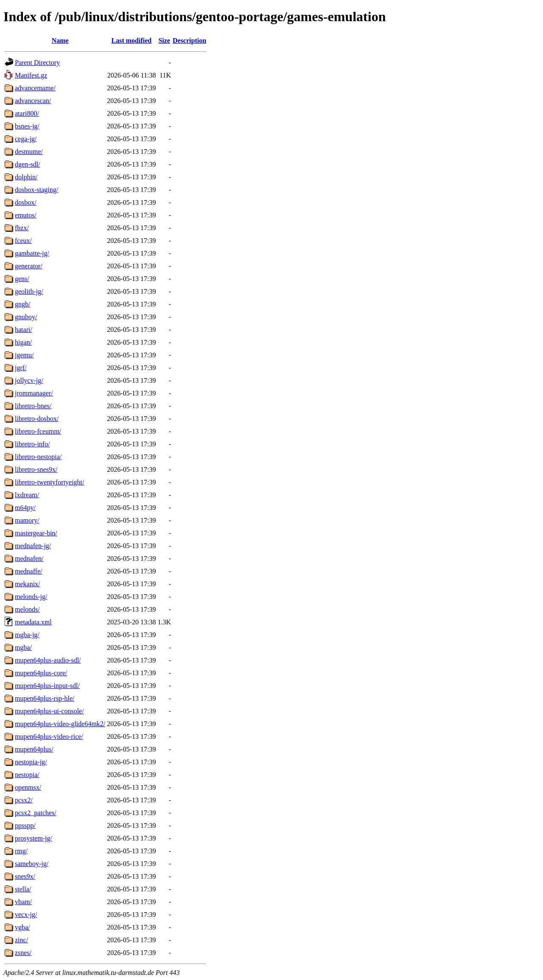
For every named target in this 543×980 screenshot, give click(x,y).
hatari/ (24, 330)
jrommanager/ (34, 393)
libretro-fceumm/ (38, 431)
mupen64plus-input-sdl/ (47, 686)
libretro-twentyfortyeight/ (50, 482)
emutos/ (26, 215)
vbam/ (23, 902)
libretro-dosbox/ (37, 419)
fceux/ (23, 241)
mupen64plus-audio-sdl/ (48, 660)
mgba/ (23, 647)
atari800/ (27, 113)
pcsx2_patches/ (36, 813)
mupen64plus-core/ (41, 673)
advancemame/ (35, 88)
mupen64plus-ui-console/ (49, 711)
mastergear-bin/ (36, 533)
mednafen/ (29, 558)
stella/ (23, 889)
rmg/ (21, 851)
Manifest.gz (31, 75)
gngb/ (22, 304)
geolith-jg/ (29, 291)
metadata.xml (33, 622)
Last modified (132, 40)
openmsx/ (28, 787)
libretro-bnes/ (33, 406)
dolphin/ (26, 177)
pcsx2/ (24, 800)
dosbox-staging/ (36, 190)
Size (164, 40)
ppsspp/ (25, 825)
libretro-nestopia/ (38, 457)
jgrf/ (21, 368)
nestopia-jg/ (31, 762)
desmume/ (29, 152)
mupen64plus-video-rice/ (49, 736)
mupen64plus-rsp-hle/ (45, 698)
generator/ (29, 266)
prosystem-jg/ (34, 838)
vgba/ (22, 927)
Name (60, 40)
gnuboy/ (26, 317)
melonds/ (27, 609)
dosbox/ (26, 202)
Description (189, 40)
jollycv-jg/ (29, 380)
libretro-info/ (32, 444)
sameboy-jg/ (32, 864)
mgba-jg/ (27, 635)
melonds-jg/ (31, 597)
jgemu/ (24, 355)
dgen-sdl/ (28, 164)
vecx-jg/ (26, 915)
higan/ (23, 342)
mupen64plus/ (34, 749)
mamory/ (27, 520)
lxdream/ (27, 495)
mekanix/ (28, 584)
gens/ (22, 279)
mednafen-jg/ (33, 546)
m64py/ (25, 508)
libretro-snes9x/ (36, 469)
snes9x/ (25, 876)
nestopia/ (27, 775)
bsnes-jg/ (27, 126)
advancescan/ (33, 101)
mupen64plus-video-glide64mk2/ (60, 724)
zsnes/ (23, 953)
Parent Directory (37, 63)
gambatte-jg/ (32, 253)
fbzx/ (22, 228)
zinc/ (21, 940)
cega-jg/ (26, 139)
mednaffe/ (29, 571)
